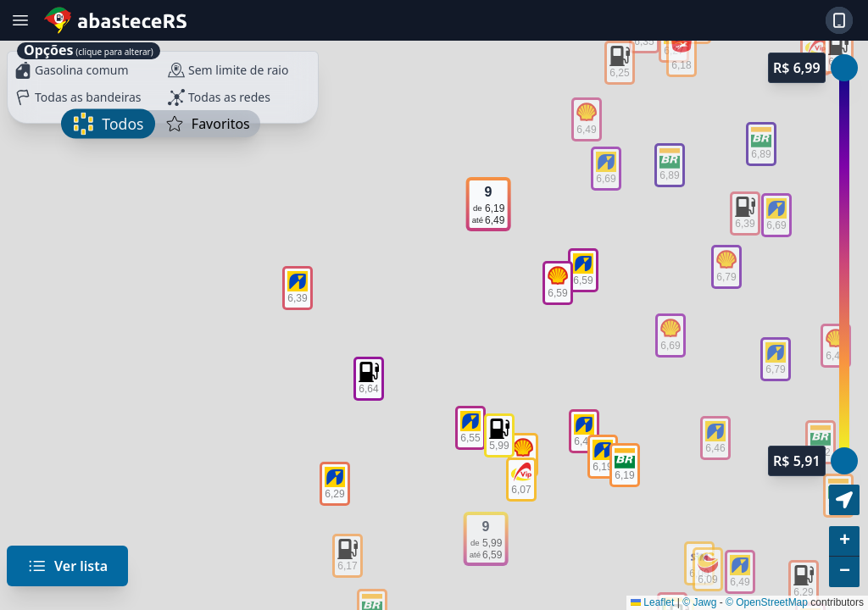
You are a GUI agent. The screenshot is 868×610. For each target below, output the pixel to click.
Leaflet (652, 602)
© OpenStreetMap (767, 602)
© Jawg (699, 602)
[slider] (844, 461)
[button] (844, 541)
